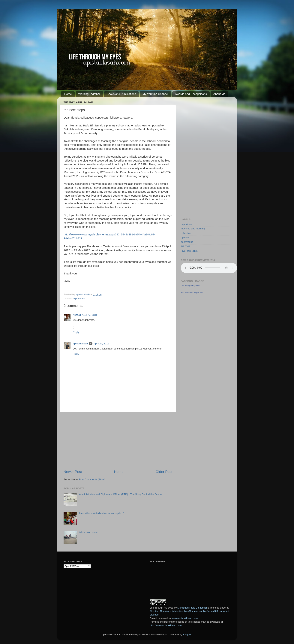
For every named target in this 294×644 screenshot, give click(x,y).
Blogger (187, 635)
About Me (219, 94)
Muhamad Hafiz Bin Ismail (192, 608)
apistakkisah (80, 344)
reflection (186, 233)
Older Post (164, 472)
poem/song (187, 242)
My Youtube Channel (155, 94)
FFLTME (186, 246)
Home (68, 94)
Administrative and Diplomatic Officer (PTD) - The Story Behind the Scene (120, 494)
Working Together (89, 94)
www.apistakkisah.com (185, 618)
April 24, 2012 (90, 315)
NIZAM (77, 315)
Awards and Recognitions (191, 94)
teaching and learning (193, 229)
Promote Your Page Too (192, 292)
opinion (185, 237)
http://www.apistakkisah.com (166, 625)
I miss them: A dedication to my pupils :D (102, 513)
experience (79, 299)
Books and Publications (121, 94)
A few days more (88, 532)
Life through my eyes (190, 286)
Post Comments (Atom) (92, 479)
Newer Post (73, 472)
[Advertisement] (118, 441)
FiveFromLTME (189, 251)
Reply (76, 332)
